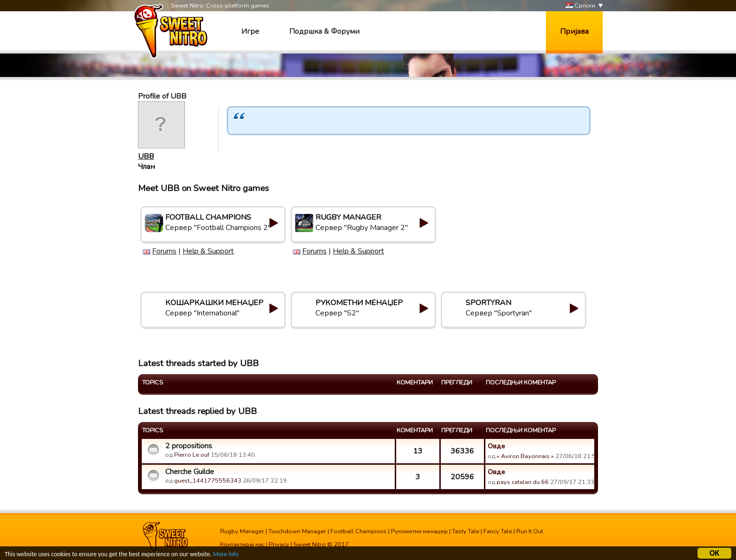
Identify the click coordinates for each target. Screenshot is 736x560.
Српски (580, 6)
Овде (496, 446)
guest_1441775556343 (208, 481)
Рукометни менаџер (419, 531)
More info (226, 555)
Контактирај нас (242, 545)
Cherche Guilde (190, 472)
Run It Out (530, 531)
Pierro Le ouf (192, 455)
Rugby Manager (242, 531)
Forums (164, 251)
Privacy (279, 545)
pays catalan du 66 (523, 482)
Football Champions (359, 531)
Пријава (574, 31)
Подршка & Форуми (324, 31)
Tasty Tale (466, 531)
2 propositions (189, 446)
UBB (146, 156)
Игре (250, 31)
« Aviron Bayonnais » (525, 456)
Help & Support (208, 251)
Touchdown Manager (297, 531)
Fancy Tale (498, 531)
